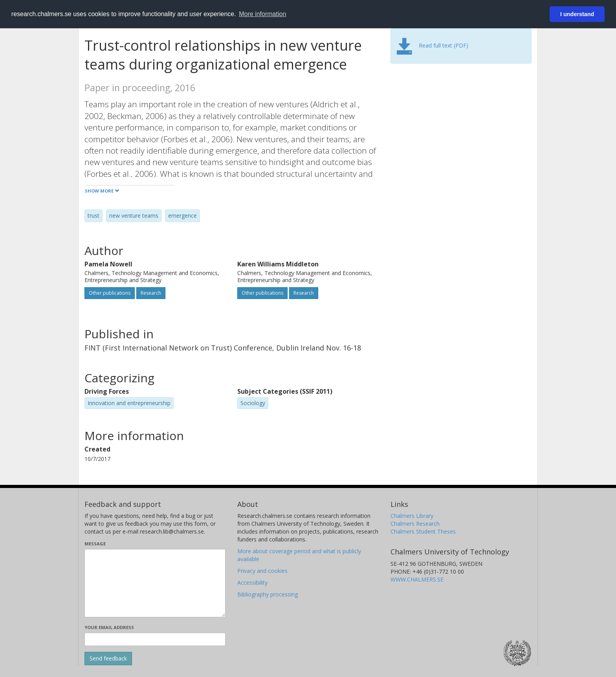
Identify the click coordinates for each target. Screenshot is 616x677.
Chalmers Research (415, 524)
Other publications (110, 293)
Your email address (109, 627)
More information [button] (262, 14)
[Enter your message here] (155, 583)
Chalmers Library (412, 516)
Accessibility (252, 583)
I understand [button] (577, 14)
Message (95, 544)
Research (151, 293)
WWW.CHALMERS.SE (417, 579)
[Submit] (108, 659)
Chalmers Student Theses (423, 531)
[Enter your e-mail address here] (155, 639)
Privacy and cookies (262, 571)
